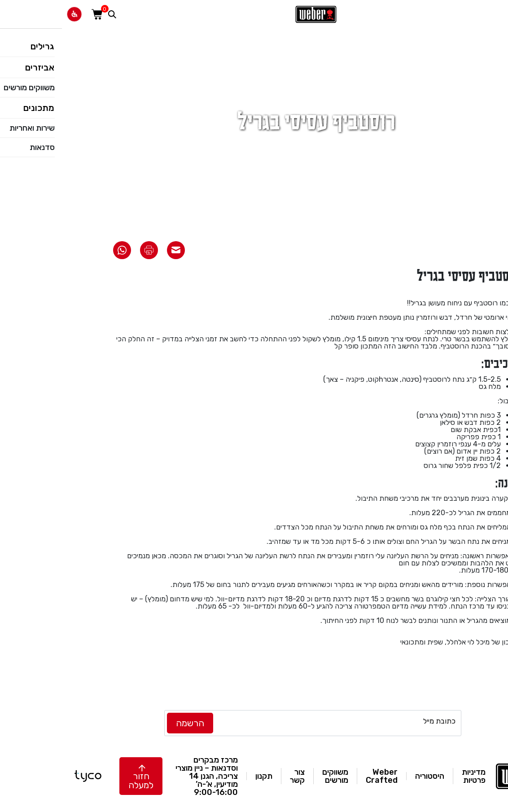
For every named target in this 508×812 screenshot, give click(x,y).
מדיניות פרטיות (412, 776)
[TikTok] (91, 723)
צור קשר (235, 776)
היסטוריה (368, 776)
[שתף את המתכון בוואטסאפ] (60, 250)
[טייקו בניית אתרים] (26, 776)
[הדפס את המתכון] (87, 250)
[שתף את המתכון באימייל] (114, 250)
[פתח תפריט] (496, 14)
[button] (79, 776)
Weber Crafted (320, 776)
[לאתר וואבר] (254, 14)
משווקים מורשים (273, 776)
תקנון (202, 776)
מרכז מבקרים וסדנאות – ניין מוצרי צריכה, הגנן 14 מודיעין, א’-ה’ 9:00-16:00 (145, 776)
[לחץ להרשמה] (128, 723)
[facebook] (24, 723)
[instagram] (46, 723)
